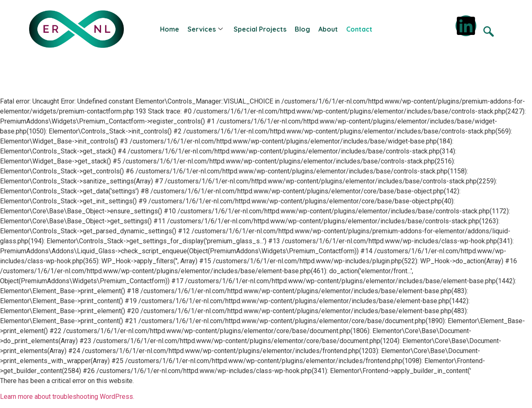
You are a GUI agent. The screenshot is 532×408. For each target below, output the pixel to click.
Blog (302, 29)
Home (170, 29)
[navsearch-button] (488, 33)
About (328, 29)
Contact (359, 29)
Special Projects (260, 29)
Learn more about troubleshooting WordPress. (67, 397)
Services (205, 29)
